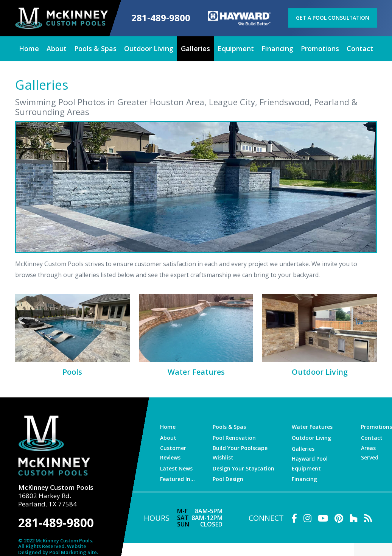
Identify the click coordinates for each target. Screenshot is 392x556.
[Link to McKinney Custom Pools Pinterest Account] (339, 516)
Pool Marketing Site (73, 549)
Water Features (196, 371)
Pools (72, 371)
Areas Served (370, 451)
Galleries (304, 448)
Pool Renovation (234, 437)
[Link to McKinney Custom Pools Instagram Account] (307, 516)
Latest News (176, 467)
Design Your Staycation (243, 467)
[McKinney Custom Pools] (60, 18)
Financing (305, 478)
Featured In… (177, 478)
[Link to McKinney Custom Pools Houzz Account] (354, 516)
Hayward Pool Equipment (310, 462)
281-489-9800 (159, 18)
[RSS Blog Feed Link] (368, 516)
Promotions (376, 426)
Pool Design (228, 478)
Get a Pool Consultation (333, 17)
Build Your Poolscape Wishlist (240, 451)
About (168, 437)
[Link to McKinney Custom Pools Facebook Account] (294, 516)
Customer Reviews (173, 451)
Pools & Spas (229, 426)
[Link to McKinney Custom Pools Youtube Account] (323, 516)
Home (167, 426)
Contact (372, 437)
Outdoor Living (320, 371)
